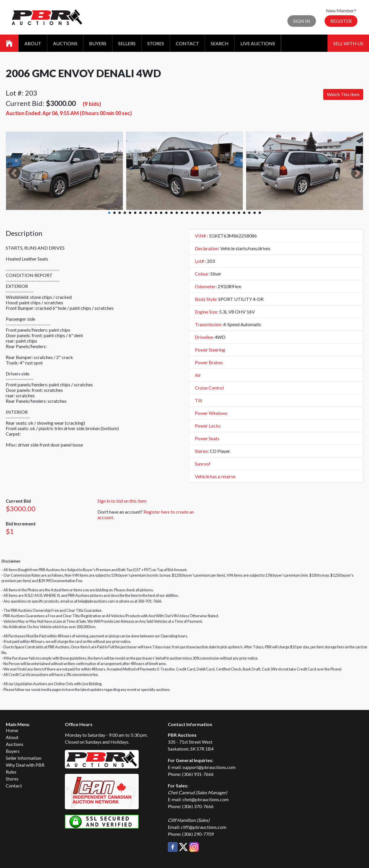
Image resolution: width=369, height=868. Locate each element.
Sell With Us (348, 43)
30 (260, 213)
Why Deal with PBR (25, 765)
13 (172, 213)
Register (341, 21)
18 (197, 213)
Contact (187, 43)
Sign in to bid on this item (122, 501)
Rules (11, 772)
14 (177, 213)
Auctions (65, 43)
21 (213, 213)
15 (182, 213)
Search (220, 43)
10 (156, 213)
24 (229, 213)
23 (223, 213)
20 (208, 213)
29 (255, 213)
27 (244, 213)
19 (203, 213)
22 (218, 213)
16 (187, 213)
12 (166, 213)
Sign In (302, 21)
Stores (156, 43)
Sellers (127, 43)
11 (161, 213)
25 (234, 213)
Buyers (98, 43)
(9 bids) (92, 104)
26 (239, 213)
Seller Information (23, 758)
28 (249, 213)
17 (192, 213)
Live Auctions (258, 43)
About (33, 43)
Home (12, 730)
